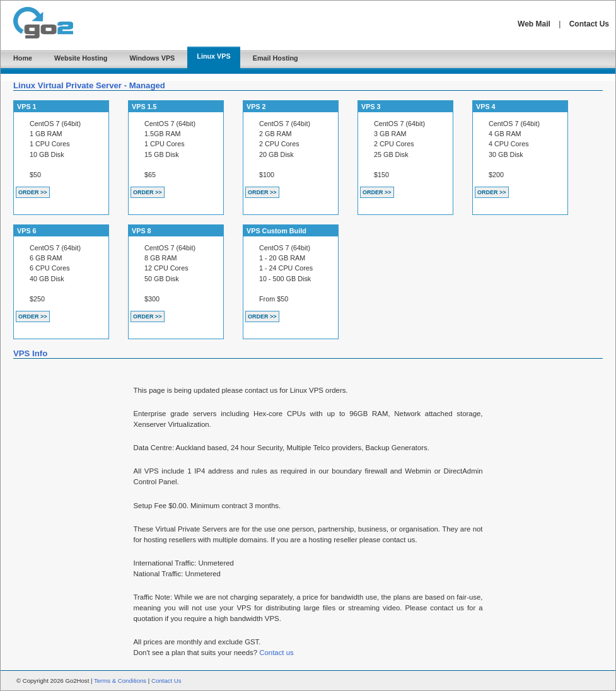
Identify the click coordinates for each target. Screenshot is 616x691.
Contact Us (589, 24)
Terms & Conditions (120, 681)
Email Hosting (276, 58)
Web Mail (534, 24)
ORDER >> (33, 192)
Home (23, 58)
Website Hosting (81, 58)
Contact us (276, 653)
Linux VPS (213, 56)
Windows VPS (152, 58)
